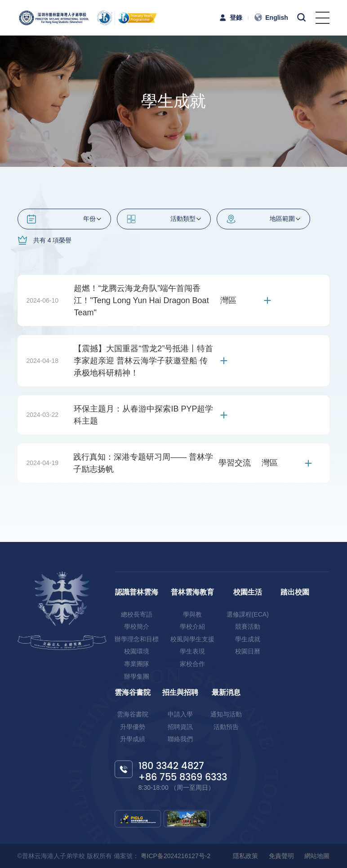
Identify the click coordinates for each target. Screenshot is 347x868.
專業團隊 (137, 664)
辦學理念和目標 (137, 639)
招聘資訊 (180, 727)
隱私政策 (245, 856)
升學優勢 (133, 727)
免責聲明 (281, 856)
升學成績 (133, 739)
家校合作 (192, 664)
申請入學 (180, 714)
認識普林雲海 (137, 592)
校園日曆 (248, 651)
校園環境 (137, 651)
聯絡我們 (180, 739)
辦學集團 (137, 676)
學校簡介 (137, 626)
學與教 (192, 614)
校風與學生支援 (192, 639)
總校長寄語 (137, 614)
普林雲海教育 (192, 592)
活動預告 (226, 727)
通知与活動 (226, 714)
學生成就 (248, 639)
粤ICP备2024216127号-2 (175, 856)
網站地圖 (317, 856)
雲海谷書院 (133, 692)
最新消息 (226, 692)
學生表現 (192, 651)
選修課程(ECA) (248, 614)
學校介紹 (192, 626)
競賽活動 (248, 626)
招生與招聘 (180, 692)
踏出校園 (295, 592)
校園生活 (248, 592)
